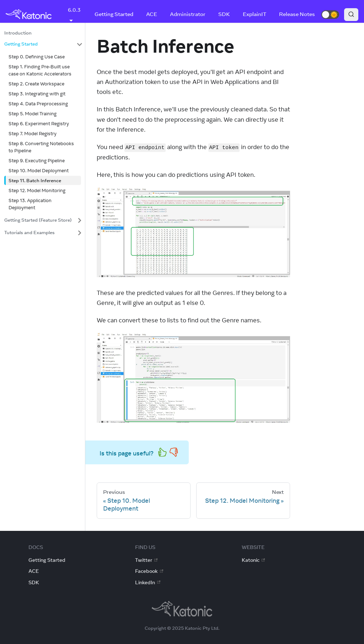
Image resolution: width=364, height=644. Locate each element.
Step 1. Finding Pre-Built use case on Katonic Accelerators (40, 70)
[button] (330, 15)
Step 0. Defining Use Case (37, 57)
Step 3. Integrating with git (37, 94)
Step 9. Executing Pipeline (37, 160)
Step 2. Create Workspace (36, 84)
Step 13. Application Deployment (30, 204)
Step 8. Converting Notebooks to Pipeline (41, 147)
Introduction (18, 33)
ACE (152, 14)
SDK (224, 14)
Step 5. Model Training (33, 114)
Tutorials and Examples (30, 232)
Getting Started (114, 14)
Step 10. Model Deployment (39, 170)
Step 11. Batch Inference (35, 180)
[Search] (351, 15)
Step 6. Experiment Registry (39, 123)
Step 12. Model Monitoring (37, 190)
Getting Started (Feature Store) (38, 220)
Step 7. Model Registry (33, 133)
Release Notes (297, 14)
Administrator (188, 14)
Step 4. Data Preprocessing (38, 104)
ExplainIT (255, 14)
